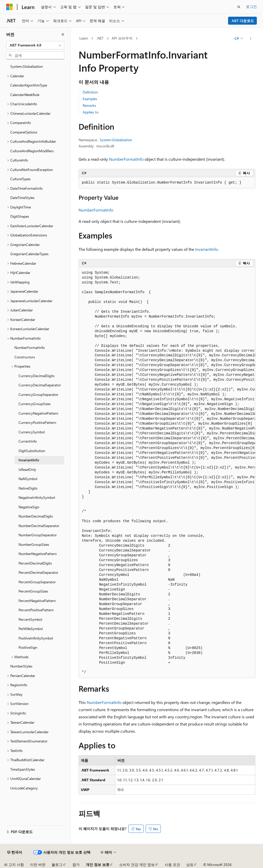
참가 (76, 865)
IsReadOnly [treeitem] (27, 469)
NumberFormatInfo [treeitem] (30, 347)
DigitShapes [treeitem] (20, 216)
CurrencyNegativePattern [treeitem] (38, 413)
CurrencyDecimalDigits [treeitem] (36, 376)
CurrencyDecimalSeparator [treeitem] (40, 385)
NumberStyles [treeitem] (21, 666)
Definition (90, 92)
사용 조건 (172, 865)
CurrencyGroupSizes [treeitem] (35, 404)
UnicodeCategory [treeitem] (24, 788)
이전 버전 (38, 865)
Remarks (89, 105)
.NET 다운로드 (243, 21)
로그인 (251, 7)
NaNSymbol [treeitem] (28, 479)
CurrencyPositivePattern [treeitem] (37, 422)
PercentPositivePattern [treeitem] (36, 610)
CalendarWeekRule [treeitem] (25, 95)
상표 (190, 865)
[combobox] (35, 45)
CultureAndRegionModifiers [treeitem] (32, 151)
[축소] (63, 34)
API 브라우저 (122, 38)
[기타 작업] (251, 39)
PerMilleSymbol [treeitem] (31, 629)
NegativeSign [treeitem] (29, 507)
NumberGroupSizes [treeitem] (34, 544)
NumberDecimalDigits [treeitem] (36, 516)
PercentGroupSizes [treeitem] (33, 591)
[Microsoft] (10, 7)
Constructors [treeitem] (25, 357)
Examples (90, 99)
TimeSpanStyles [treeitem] (23, 769)
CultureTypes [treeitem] (20, 179)
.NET (100, 38)
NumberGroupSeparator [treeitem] (38, 535)
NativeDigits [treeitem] (28, 488)
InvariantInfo (206, 249)
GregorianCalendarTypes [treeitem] (29, 254)
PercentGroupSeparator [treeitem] (37, 582)
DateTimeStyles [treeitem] (22, 198)
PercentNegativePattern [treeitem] (37, 601)
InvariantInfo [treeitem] (29, 460)
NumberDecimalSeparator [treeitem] (39, 526)
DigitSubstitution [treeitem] (32, 451)
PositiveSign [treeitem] (28, 647)
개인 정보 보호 (98, 865)
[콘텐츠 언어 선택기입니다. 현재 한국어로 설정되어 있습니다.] (15, 852)
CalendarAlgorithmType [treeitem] (29, 85)
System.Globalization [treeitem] (27, 66)
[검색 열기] (239, 7)
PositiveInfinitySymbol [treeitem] (36, 638)
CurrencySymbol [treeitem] (32, 432)
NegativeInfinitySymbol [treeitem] (37, 497)
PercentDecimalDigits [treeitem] (35, 563)
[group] (167, 473)
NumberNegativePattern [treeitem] (38, 554)
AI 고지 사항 (14, 865)
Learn (84, 38)
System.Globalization (116, 140)
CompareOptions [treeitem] (24, 132)
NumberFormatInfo (126, 159)
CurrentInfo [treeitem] (28, 441)
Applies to (91, 112)
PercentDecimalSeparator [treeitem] (38, 572)
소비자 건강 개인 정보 (137, 865)
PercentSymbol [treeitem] (30, 619)
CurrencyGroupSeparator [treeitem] (38, 394)
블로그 (57, 865)
